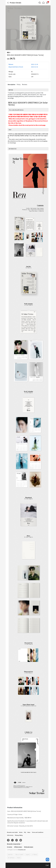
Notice (21, 832)
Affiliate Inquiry (18, 847)
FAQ (25, 832)
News (29, 832)
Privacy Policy (19, 835)
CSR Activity (10, 835)
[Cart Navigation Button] (47, 3)
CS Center (10, 847)
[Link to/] (43, 3)
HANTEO (10, 855)
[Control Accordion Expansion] (28, 844)
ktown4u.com (22, 850)
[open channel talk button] (47, 860)
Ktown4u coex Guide (12, 832)
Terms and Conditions (38, 832)
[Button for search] (40, 3)
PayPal (28, 855)
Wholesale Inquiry (29, 847)
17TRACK (34, 855)
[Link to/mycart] (47, 3)
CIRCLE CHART (19, 855)
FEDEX (19, 858)
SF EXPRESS (11, 858)
